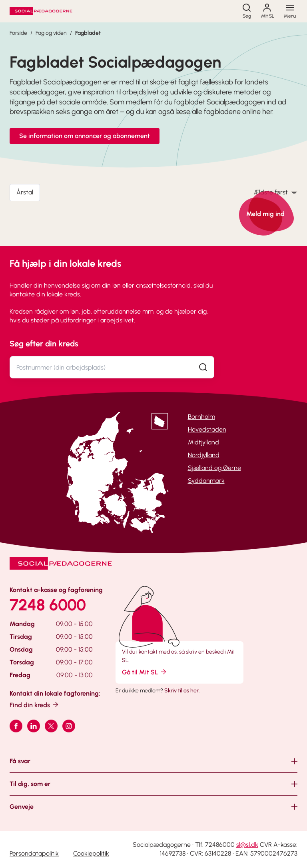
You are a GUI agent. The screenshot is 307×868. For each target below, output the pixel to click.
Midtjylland (203, 442)
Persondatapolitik (34, 853)
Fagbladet (88, 33)
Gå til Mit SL (145, 672)
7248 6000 (48, 605)
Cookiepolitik (91, 853)
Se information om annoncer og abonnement (85, 136)
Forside (18, 33)
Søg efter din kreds (44, 344)
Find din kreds (35, 705)
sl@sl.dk (247, 845)
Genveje (22, 807)
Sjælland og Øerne (214, 468)
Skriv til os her (181, 691)
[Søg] (247, 11)
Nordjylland (204, 455)
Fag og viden (51, 33)
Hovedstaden (207, 429)
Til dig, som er (30, 784)
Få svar (20, 761)
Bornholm (201, 417)
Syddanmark (206, 481)
